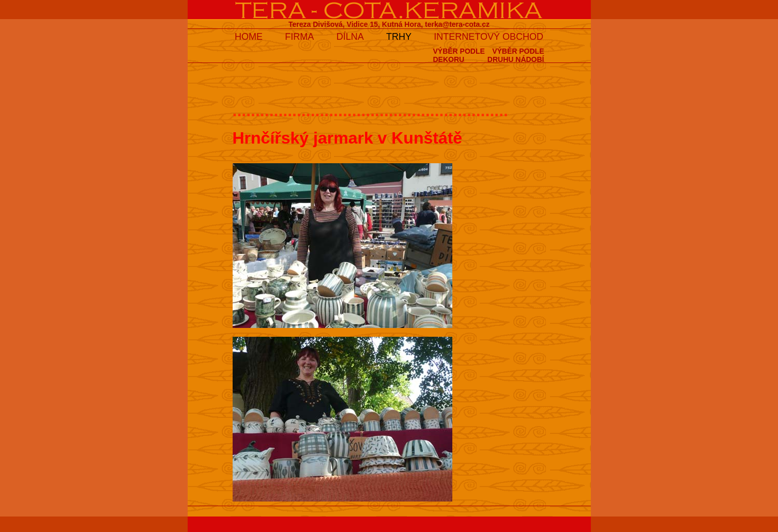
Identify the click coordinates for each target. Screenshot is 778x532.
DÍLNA (350, 37)
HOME (249, 37)
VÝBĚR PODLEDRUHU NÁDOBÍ (516, 55)
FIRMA (299, 37)
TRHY (399, 37)
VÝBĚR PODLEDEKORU (459, 55)
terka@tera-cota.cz (457, 24)
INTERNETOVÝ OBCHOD (489, 37)
